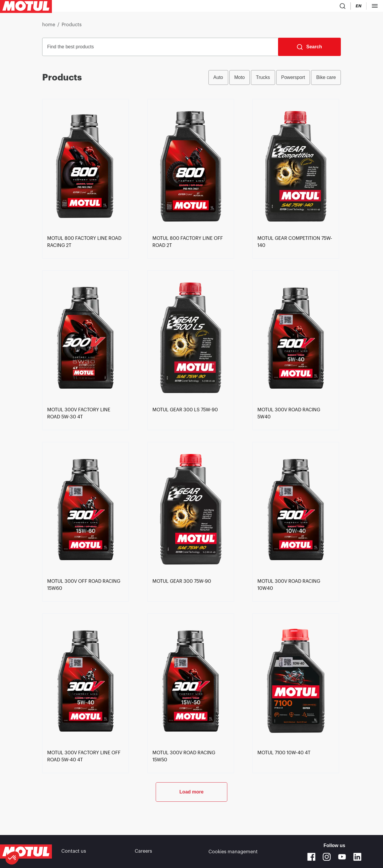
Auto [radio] (218, 80)
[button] (12, 858)
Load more (192, 814)
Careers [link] (143, 852)
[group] (275, 80)
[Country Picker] (292, 7)
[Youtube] (342, 857)
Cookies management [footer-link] (233, 852)
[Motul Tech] (332, 7)
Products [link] (72, 27)
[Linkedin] (357, 857)
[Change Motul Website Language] (309, 7)
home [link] (49, 27)
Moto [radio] (240, 80)
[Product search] (275, 7)
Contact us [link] (74, 852)
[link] (180, 7)
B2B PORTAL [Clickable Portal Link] (365, 7)
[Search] (309, 49)
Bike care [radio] (326, 80)
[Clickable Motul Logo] (26, 7)
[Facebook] (311, 857)
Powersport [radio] (293, 80)
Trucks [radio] (263, 80)
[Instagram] (327, 857)
